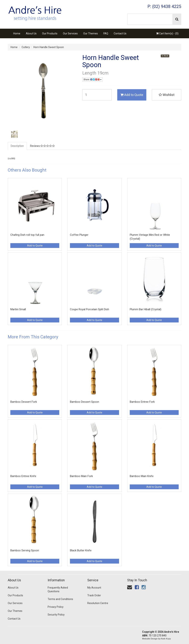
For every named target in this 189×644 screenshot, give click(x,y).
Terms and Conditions (60, 599)
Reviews (42, 146)
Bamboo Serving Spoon (25, 550)
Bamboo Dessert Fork (24, 402)
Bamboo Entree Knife (23, 476)
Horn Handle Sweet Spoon (49, 47)
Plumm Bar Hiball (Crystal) (146, 309)
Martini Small (18, 309)
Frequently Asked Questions (58, 589)
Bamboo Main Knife (142, 476)
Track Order (94, 595)
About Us (31, 33)
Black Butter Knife (81, 550)
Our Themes (91, 33)
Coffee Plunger (79, 235)
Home (17, 33)
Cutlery (26, 47)
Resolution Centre (98, 603)
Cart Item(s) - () (167, 33)
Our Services (70, 33)
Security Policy (56, 615)
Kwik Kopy (166, 639)
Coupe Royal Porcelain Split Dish (90, 309)
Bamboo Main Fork (81, 476)
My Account (94, 588)
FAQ (106, 33)
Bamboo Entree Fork (142, 402)
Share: (92, 80)
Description (17, 146)
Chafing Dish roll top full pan (27, 235)
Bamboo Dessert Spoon (85, 402)
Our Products (50, 33)
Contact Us (120, 33)
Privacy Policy (56, 607)
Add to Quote (132, 95)
